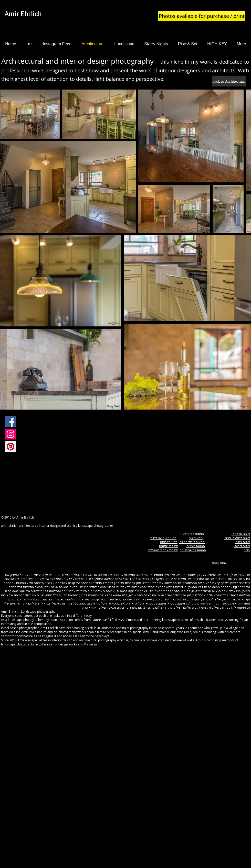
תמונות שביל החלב (192, 542)
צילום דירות (242, 546)
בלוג (247, 550)
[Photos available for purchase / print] (202, 16)
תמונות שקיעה (169, 546)
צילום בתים (243, 542)
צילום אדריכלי (240, 534)
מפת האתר (219, 562)
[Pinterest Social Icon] (11, 447)
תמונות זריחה (169, 542)
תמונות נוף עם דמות (163, 538)
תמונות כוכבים (195, 546)
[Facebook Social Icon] (11, 422)
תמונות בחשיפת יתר (193, 550)
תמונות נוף (196, 538)
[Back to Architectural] (229, 81)
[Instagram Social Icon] (11, 434)
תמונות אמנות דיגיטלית (163, 550)
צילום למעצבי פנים (237, 538)
